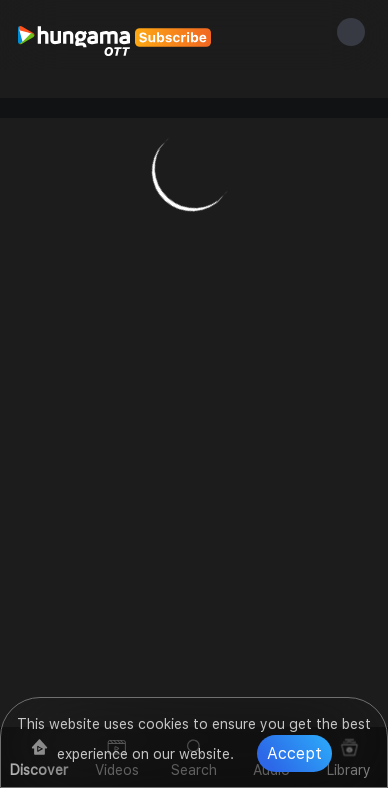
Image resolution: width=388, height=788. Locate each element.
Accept (294, 753)
